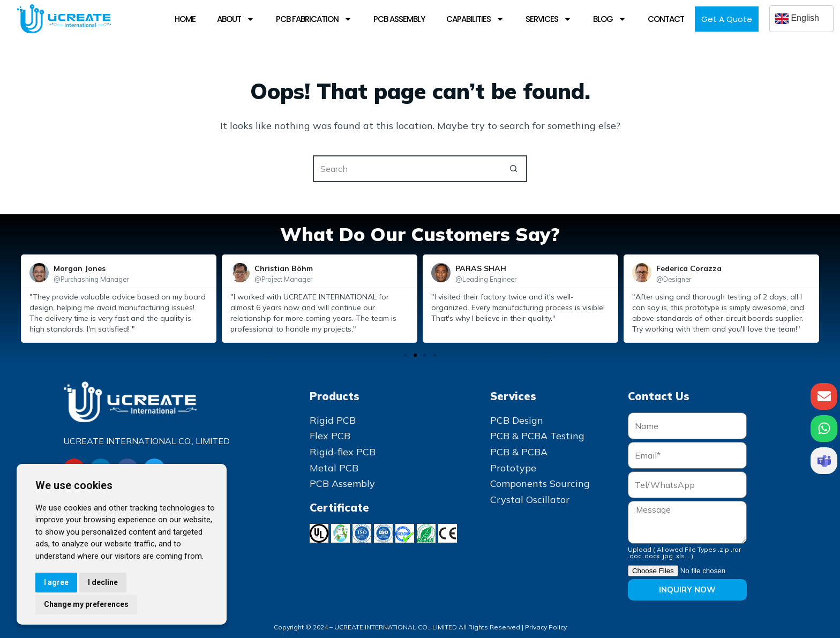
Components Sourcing (540, 483)
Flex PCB (330, 436)
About (236, 19)
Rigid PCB (333, 420)
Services (549, 19)
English (797, 19)
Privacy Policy (546, 627)
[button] (406, 355)
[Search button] (514, 169)
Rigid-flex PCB (343, 452)
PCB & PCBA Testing (537, 436)
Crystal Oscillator (530, 500)
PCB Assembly (399, 19)
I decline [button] (103, 582)
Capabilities (475, 19)
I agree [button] (56, 582)
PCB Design (517, 420)
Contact (666, 19)
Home (185, 19)
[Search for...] (407, 169)
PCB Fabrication (314, 19)
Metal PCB (334, 468)
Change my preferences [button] (86, 604)
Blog (610, 19)
